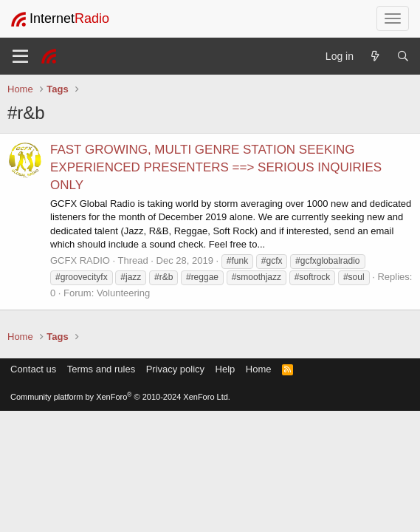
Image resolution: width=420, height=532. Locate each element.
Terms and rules (101, 369)
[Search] (403, 56)
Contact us (33, 369)
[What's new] (375, 56)
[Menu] (20, 56)
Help (226, 369)
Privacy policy (175, 369)
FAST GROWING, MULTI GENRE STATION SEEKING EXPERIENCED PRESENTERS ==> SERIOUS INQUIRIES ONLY (216, 168)
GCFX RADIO (80, 260)
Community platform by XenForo (120, 397)
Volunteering (123, 293)
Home (259, 369)
